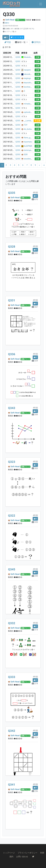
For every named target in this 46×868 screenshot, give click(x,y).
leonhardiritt (29, 87)
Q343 (12, 408)
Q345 (12, 569)
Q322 (12, 516)
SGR (26, 154)
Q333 (12, 677)
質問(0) (36, 42)
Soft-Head (10, 20)
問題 (8, 42)
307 (35, 307)
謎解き (7, 23)
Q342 (12, 731)
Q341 (12, 785)
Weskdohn (28, 57)
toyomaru (28, 142)
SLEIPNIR (28, 146)
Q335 (12, 193)
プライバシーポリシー (28, 853)
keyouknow (29, 83)
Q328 (12, 247)
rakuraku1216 (30, 74)
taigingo (27, 78)
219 (35, 684)
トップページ (9, 853)
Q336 (12, 354)
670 (35, 199)
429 (35, 737)
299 (35, 576)
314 (35, 630)
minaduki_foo (30, 104)
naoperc (27, 70)
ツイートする (17, 37)
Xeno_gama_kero (31, 138)
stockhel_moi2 (30, 159)
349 (35, 415)
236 (35, 791)
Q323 (12, 462)
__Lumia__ (28, 121)
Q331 (12, 300)
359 (35, 522)
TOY (26, 125)
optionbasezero (31, 112)
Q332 (12, 623)
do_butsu (28, 129)
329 (35, 361)
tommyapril (29, 150)
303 (35, 468)
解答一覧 (21, 42)
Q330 (18, 57)
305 (35, 253)
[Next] (39, 165)
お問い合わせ (22, 857)
